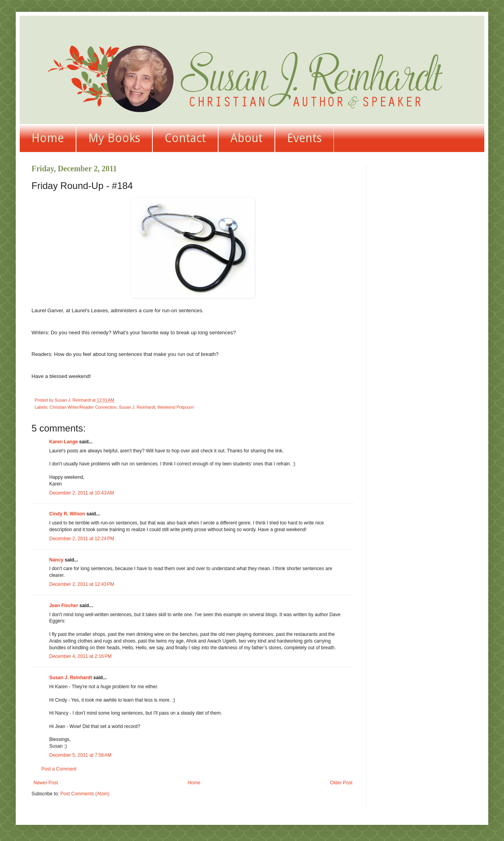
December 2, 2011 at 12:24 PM (82, 539)
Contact (185, 138)
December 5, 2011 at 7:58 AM (80, 755)
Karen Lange (64, 442)
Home (48, 138)
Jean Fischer (64, 606)
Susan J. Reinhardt (137, 407)
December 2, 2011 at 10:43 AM (82, 493)
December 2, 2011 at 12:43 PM (82, 584)
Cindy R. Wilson (67, 514)
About (246, 138)
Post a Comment (59, 769)
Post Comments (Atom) (85, 794)
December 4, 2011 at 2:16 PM (80, 656)
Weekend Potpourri (176, 407)
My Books (114, 138)
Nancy (56, 560)
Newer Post (46, 783)
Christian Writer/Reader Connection (83, 407)
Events (304, 138)
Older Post (341, 783)
